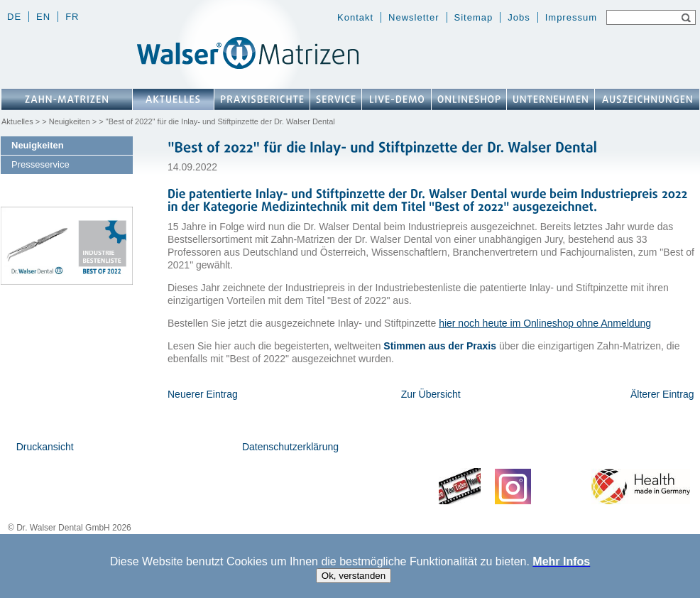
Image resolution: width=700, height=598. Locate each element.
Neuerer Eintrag (203, 394)
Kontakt (355, 17)
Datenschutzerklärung (290, 447)
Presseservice (40, 164)
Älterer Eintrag (662, 394)
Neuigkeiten (70, 121)
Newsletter (414, 17)
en (43, 17)
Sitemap (474, 17)
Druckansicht (45, 447)
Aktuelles (17, 121)
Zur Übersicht (431, 394)
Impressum (571, 17)
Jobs (519, 17)
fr (72, 17)
